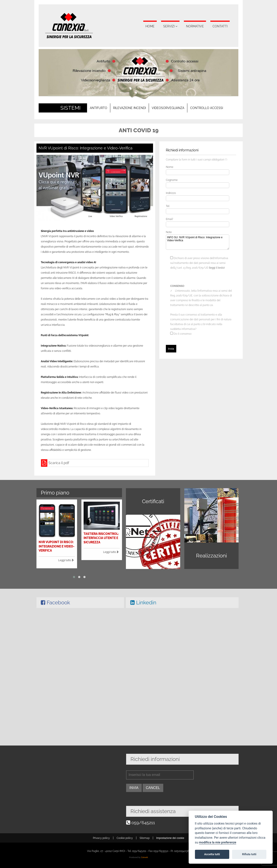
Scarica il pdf (59, 463)
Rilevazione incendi (129, 108)
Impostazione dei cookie (170, 838)
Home (150, 26)
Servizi (169, 26)
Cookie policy (125, 838)
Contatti (220, 26)
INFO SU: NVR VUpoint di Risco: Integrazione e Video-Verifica (198, 242)
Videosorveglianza (168, 108)
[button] (76, 564)
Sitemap (145, 838)
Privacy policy (101, 838)
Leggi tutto (70, 552)
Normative (195, 26)
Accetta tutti (212, 854)
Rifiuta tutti (249, 854)
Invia (171, 349)
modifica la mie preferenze (218, 842)
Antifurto (99, 108)
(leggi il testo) (217, 268)
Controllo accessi (207, 108)
